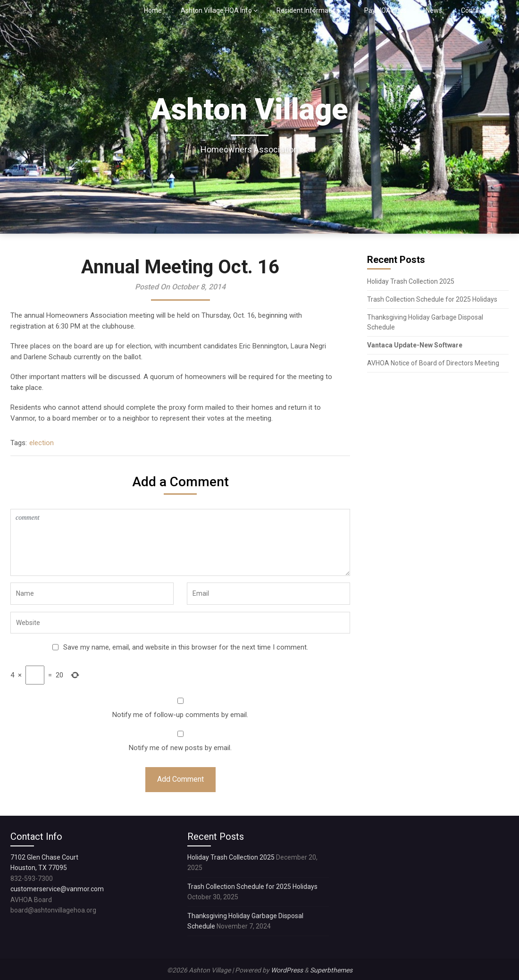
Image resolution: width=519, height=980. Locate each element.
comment (180, 542)
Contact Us (477, 10)
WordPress (287, 970)
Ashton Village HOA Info (216, 10)
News (434, 10)
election (42, 443)
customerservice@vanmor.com (57, 889)
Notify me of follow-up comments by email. (180, 715)
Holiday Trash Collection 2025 (411, 281)
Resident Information (308, 10)
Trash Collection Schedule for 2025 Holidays (432, 299)
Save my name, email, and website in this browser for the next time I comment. (186, 647)
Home (153, 10)
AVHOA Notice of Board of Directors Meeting (433, 363)
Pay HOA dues (385, 10)
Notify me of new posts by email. (180, 748)
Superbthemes (331, 970)
